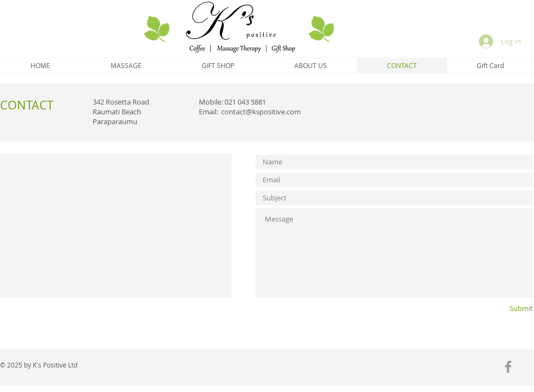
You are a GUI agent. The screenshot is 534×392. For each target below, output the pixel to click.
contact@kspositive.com (261, 112)
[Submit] (503, 308)
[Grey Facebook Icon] (508, 367)
